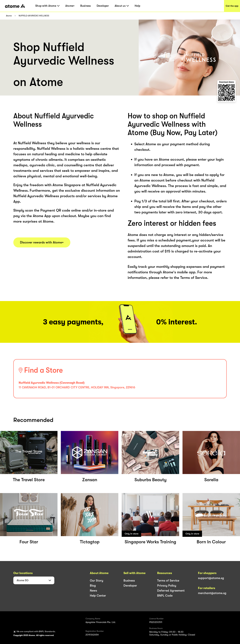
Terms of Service (168, 581)
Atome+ (70, 6)
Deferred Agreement (171, 591)
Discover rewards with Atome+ (42, 242)
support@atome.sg (211, 578)
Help (137, 6)
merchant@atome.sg (212, 593)
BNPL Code (165, 596)
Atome (9, 16)
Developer (103, 6)
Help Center (98, 596)
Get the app (232, 6)
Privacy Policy (167, 586)
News (93, 591)
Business (85, 6)
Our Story (96, 581)
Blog (93, 586)
